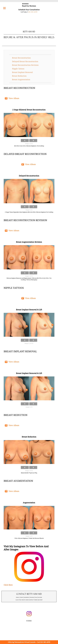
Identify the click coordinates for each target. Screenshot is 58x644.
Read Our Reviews (29, 6)
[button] (12, 98)
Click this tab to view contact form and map (29, 600)
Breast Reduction (19, 76)
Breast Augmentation (21, 80)
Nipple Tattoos (18, 69)
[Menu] (4, 8)
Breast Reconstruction (21, 58)
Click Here (8, 585)
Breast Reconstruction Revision (25, 65)
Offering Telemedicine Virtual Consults (22, 642)
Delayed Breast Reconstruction (25, 61)
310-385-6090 (33, 12)
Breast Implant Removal (22, 72)
